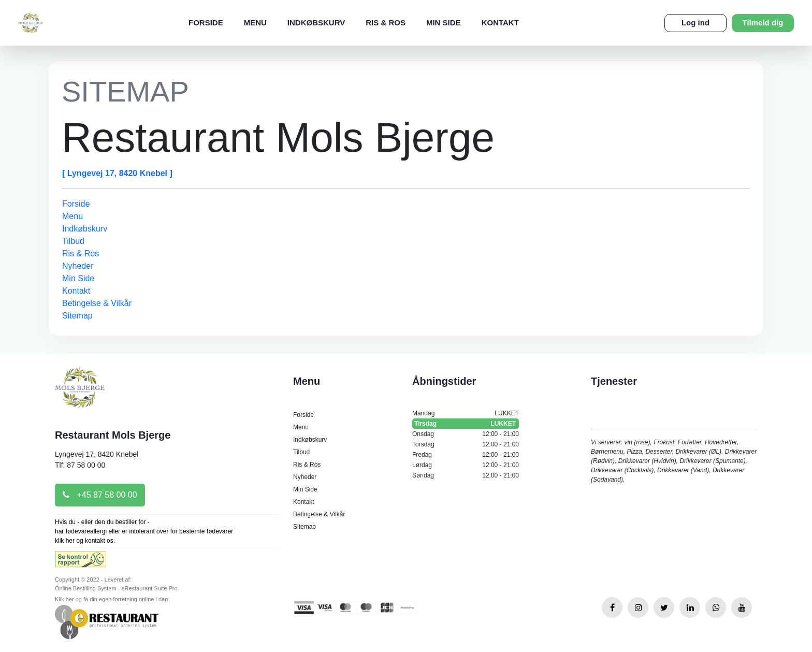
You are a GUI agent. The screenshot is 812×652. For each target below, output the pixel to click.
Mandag (466, 413)
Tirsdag (466, 424)
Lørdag (466, 465)
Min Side (444, 23)
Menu (255, 23)
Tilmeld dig (763, 23)
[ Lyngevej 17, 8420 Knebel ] (117, 173)
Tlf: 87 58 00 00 (80, 465)
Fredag (466, 455)
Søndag (466, 475)
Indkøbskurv (316, 23)
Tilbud (73, 241)
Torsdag (466, 444)
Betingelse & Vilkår (97, 303)
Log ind (695, 23)
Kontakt (500, 23)
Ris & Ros (386, 23)
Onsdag (466, 434)
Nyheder (78, 266)
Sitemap (77, 316)
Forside (206, 23)
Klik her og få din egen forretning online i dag (111, 599)
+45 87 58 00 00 (100, 495)
